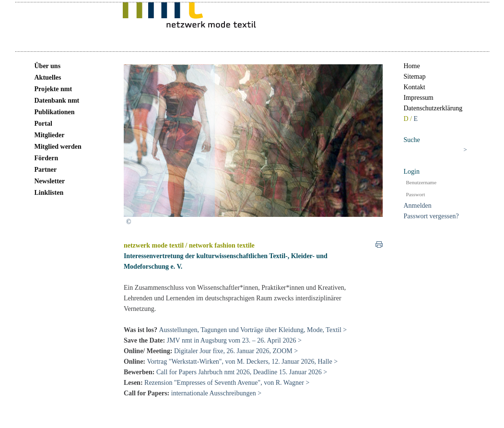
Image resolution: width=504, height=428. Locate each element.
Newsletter (50, 181)
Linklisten (49, 193)
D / (409, 119)
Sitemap (415, 77)
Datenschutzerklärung (433, 108)
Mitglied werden (58, 147)
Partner (46, 170)
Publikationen (55, 112)
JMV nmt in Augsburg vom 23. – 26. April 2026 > (234, 340)
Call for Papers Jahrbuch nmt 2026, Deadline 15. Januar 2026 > (242, 372)
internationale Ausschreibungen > (217, 393)
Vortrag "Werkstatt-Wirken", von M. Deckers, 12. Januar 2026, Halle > (243, 362)
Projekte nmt (53, 89)
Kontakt (415, 87)
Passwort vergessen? (431, 216)
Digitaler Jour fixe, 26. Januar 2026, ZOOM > (236, 351)
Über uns (48, 66)
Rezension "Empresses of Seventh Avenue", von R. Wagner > (227, 383)
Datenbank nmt (57, 101)
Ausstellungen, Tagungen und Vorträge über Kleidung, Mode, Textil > (253, 330)
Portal (43, 124)
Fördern (47, 158)
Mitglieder (50, 135)
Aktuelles (48, 77)
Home (412, 66)
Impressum (419, 98)
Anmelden (418, 206)
